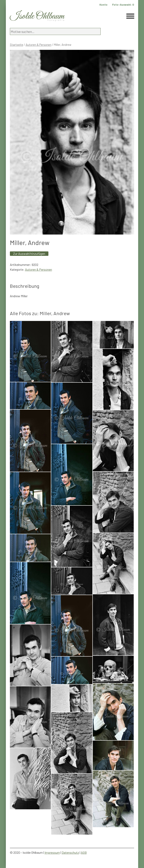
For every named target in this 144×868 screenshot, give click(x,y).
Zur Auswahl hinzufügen (29, 254)
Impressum (52, 852)
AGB (84, 852)
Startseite (17, 45)
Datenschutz (70, 852)
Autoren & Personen (39, 45)
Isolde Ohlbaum (37, 16)
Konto (103, 5)
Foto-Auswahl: (123, 5)
